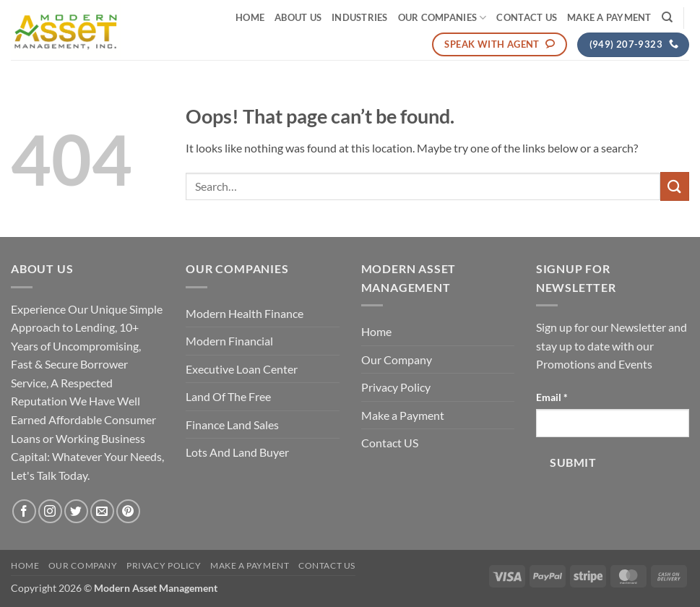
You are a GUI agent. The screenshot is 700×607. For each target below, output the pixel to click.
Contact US (527, 17)
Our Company (397, 360)
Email (552, 397)
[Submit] (675, 186)
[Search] (667, 17)
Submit (573, 462)
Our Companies (442, 18)
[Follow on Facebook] (24, 511)
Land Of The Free (228, 396)
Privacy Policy (396, 387)
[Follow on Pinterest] (128, 511)
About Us (298, 17)
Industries (360, 17)
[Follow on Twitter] (76, 511)
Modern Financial (229, 341)
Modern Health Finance (245, 313)
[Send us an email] (102, 511)
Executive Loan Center (242, 369)
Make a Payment (609, 17)
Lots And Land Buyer (237, 452)
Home (250, 17)
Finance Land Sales (232, 425)
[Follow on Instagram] (50, 511)
